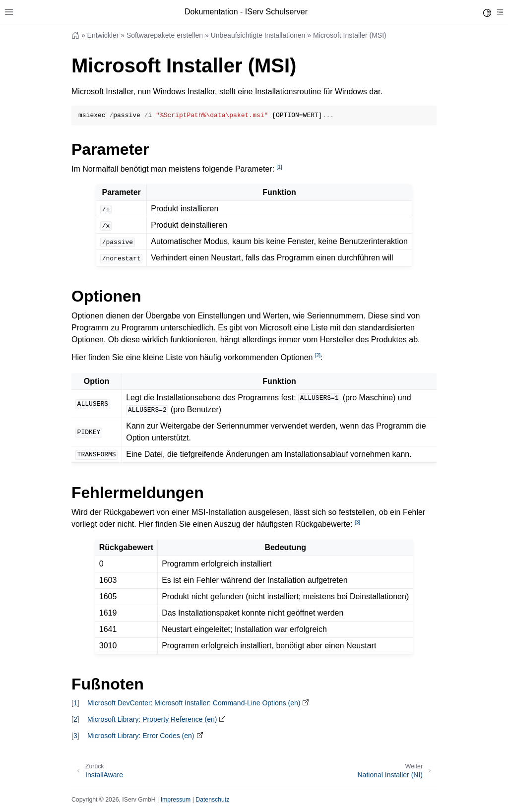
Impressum (176, 800)
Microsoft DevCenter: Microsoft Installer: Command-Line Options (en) (194, 703)
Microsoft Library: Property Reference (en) (152, 719)
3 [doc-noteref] (357, 522)
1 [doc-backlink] (75, 703)
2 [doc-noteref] (318, 355)
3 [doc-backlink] (75, 736)
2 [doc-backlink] (75, 719)
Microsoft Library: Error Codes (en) (141, 736)
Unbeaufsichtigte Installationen (258, 35)
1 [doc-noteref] (280, 167)
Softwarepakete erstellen (165, 35)
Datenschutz (212, 800)
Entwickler (103, 35)
